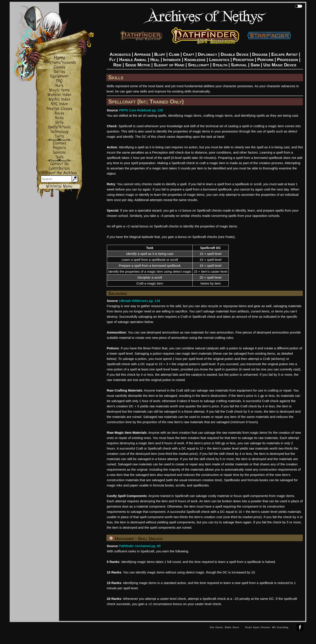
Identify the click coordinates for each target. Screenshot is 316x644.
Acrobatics (120, 54)
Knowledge (195, 60)
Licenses (59, 143)
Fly (112, 60)
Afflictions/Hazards (59, 63)
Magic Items (59, 90)
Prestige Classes (59, 109)
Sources (59, 152)
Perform (265, 60)
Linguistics (219, 60)
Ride (117, 65)
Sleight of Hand (169, 65)
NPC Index (59, 104)
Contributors (59, 168)
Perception (243, 60)
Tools (59, 157)
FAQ (59, 81)
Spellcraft (198, 65)
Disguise (260, 54)
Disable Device (235, 54)
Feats (59, 86)
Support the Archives (59, 173)
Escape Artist (284, 54)
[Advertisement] (108, 632)
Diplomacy (208, 54)
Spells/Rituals (59, 127)
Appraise (142, 54)
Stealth (220, 65)
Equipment (59, 76)
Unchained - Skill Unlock (136, 539)
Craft (189, 54)
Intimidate (172, 60)
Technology (59, 132)
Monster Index (59, 95)
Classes (59, 67)
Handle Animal (133, 60)
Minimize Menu (59, 186)
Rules (59, 118)
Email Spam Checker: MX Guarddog (267, 627)
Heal (155, 60)
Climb (174, 54)
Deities (59, 72)
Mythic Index (59, 99)
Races (59, 113)
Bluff (160, 54)
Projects (59, 148)
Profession (287, 60)
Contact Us (59, 164)
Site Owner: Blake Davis (224, 627)
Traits (59, 136)
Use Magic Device (280, 65)
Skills (59, 122)
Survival (239, 65)
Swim (255, 65)
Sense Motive (138, 65)
